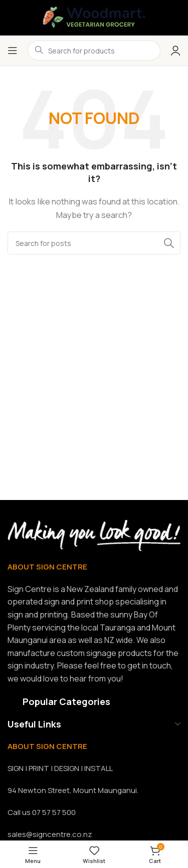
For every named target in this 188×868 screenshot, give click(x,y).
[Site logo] (94, 17)
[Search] (94, 243)
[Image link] (94, 535)
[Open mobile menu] (13, 50)
